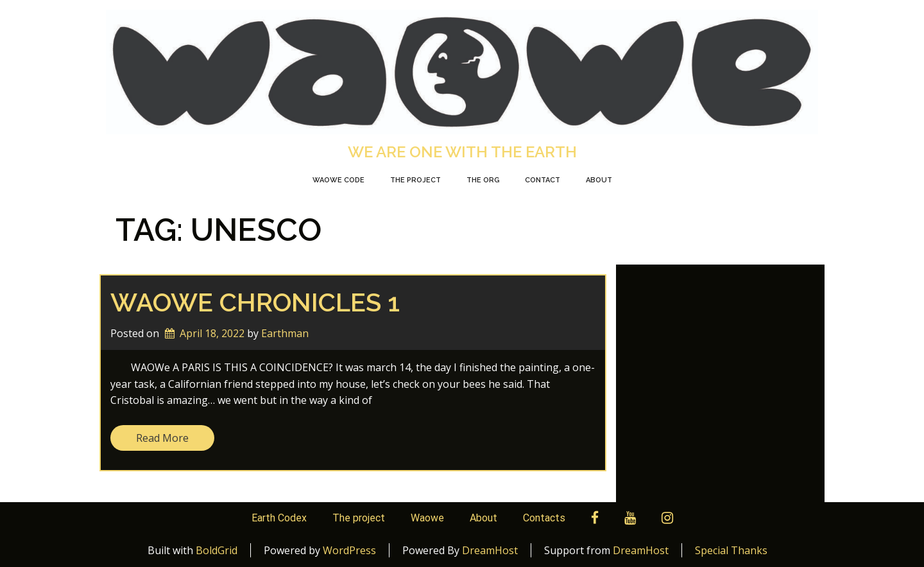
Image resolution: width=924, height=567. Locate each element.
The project (359, 518)
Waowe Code (338, 180)
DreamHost (490, 550)
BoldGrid (217, 550)
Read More (162, 438)
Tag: (218, 230)
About (599, 180)
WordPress (349, 550)
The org (483, 180)
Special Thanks (731, 550)
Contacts (544, 518)
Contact (543, 180)
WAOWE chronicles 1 (255, 302)
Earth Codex (279, 518)
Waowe (427, 518)
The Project (415, 180)
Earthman (285, 333)
